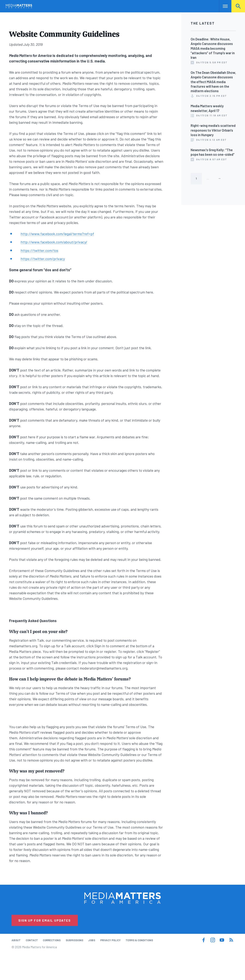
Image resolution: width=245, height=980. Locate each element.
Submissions (74, 940)
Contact (32, 940)
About (16, 940)
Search (238, 6)
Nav (223, 6)
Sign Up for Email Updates (45, 920)
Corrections (52, 940)
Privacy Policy (110, 940)
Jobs (92, 940)
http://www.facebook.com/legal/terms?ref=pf (57, 234)
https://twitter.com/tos (39, 250)
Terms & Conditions (139, 940)
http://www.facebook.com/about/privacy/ (54, 242)
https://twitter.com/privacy (43, 259)
